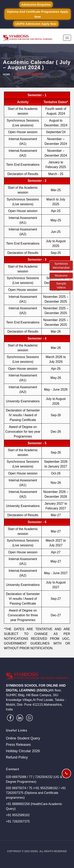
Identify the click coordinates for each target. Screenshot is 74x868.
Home (7, 75)
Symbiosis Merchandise (61, 266)
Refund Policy (17, 757)
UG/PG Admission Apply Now (36, 24)
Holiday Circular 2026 (23, 751)
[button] (67, 38)
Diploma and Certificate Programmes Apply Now (38, 14)
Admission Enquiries (36, 4)
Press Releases (18, 745)
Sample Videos (61, 285)
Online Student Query (23, 738)
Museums (61, 275)
